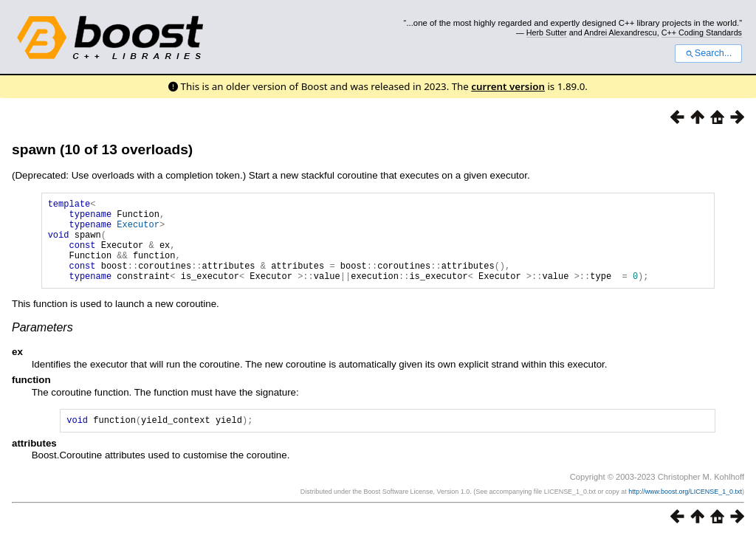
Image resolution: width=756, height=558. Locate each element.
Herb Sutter (547, 32)
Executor (138, 231)
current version (508, 86)
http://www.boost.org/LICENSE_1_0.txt (685, 512)
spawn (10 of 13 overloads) (102, 149)
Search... (708, 53)
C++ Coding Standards (702, 32)
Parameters (42, 345)
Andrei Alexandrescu (621, 32)
